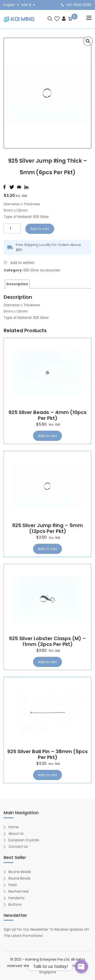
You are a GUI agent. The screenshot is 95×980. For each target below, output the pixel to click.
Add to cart (40, 229)
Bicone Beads (20, 872)
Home (14, 827)
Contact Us (18, 847)
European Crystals (24, 840)
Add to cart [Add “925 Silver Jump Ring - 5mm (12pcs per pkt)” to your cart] (47, 549)
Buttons (15, 904)
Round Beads (19, 878)
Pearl (13, 885)
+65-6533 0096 (76, 5)
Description (17, 284)
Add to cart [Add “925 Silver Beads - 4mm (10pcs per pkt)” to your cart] (47, 436)
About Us (16, 834)
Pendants (17, 898)
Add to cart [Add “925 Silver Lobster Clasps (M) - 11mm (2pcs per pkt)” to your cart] (47, 662)
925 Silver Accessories (42, 270)
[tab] (17, 284)
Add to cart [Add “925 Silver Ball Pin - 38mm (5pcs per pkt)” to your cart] (47, 775)
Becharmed (18, 891)
